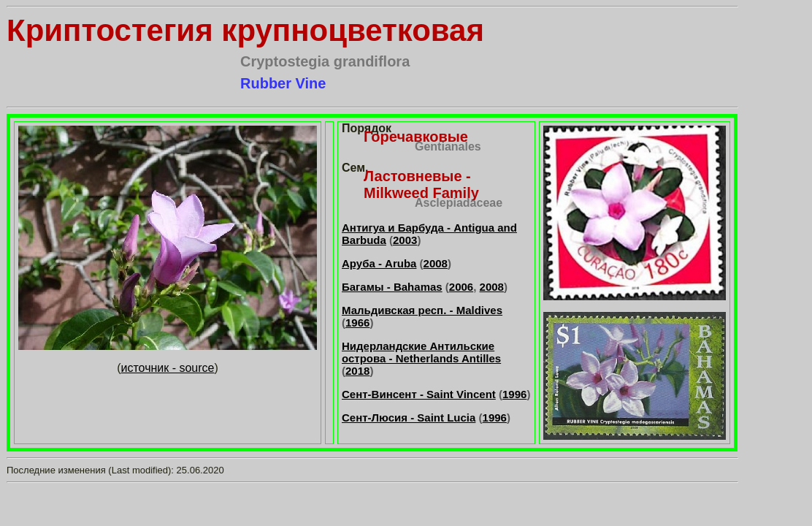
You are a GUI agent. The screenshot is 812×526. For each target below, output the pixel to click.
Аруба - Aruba (379, 263)
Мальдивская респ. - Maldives (422, 310)
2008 (436, 263)
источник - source (168, 368)
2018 (357, 371)
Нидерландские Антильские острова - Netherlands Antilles (421, 352)
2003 (405, 240)
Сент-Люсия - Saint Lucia (409, 418)
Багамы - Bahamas (392, 287)
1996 (514, 394)
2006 (461, 287)
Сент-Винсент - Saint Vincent (419, 394)
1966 (357, 323)
